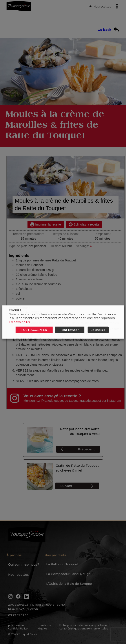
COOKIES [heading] (15, 310)
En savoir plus (19, 322)
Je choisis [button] (98, 330)
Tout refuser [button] (69, 330)
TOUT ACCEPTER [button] (34, 330)
